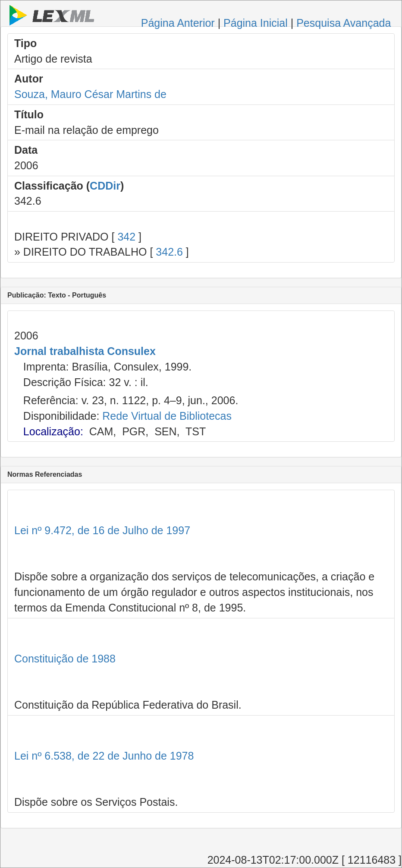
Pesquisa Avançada (344, 23)
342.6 (169, 252)
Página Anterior (178, 23)
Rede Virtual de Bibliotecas (167, 416)
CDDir (105, 186)
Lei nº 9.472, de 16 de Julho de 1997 (102, 530)
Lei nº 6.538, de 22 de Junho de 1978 (104, 756)
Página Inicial (256, 23)
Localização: (53, 431)
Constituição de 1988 (65, 659)
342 (126, 237)
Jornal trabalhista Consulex (85, 351)
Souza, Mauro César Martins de (90, 94)
